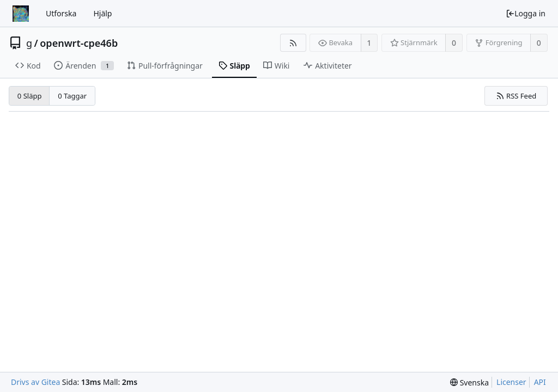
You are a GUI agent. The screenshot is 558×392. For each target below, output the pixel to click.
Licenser (511, 382)
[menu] (469, 382)
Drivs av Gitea (35, 382)
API (540, 382)
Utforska (61, 13)
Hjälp (102, 13)
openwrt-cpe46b (79, 43)
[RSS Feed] (293, 43)
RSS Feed (516, 96)
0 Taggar (72, 96)
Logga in (526, 13)
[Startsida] (21, 14)
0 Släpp (30, 96)
